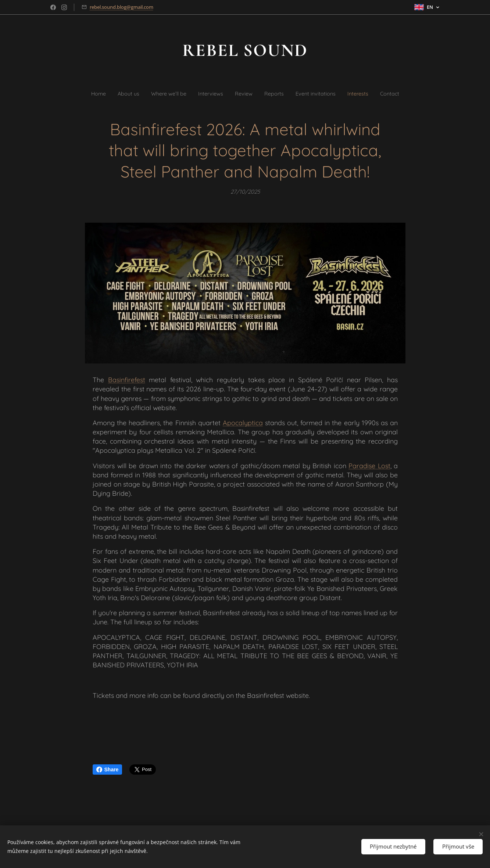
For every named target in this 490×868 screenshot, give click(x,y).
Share (108, 770)
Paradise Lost (369, 466)
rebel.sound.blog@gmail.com (121, 7)
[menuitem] (82, 93)
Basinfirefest (126, 380)
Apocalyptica (242, 423)
